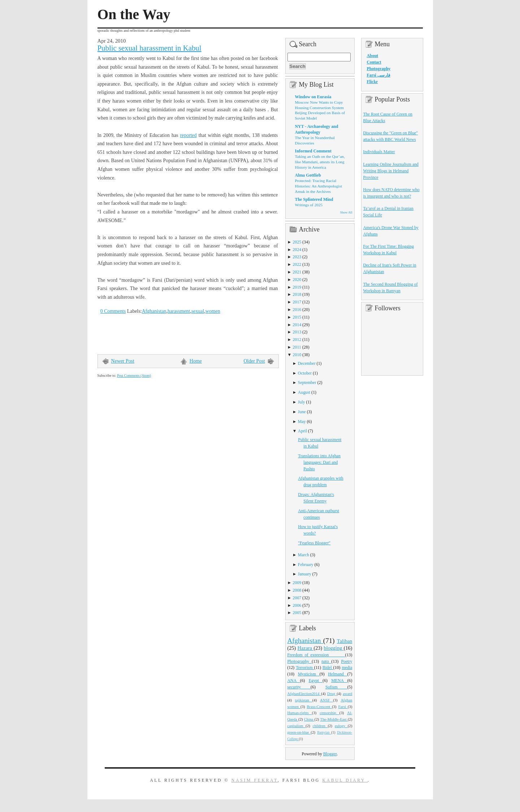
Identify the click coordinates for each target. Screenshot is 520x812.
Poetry (346, 661)
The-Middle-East (334, 719)
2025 (297, 242)
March (304, 555)
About (373, 56)
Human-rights (300, 713)
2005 (297, 613)
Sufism (336, 687)
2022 (297, 264)
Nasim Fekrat (255, 780)
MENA (339, 681)
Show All (346, 212)
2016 (297, 310)
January (305, 574)
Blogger (330, 754)
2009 (297, 583)
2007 (297, 598)
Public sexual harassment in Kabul (149, 48)
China (309, 719)
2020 (297, 280)
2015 (297, 317)
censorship (330, 713)
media (347, 668)
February (306, 565)
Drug (332, 694)
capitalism (297, 726)
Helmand (337, 674)
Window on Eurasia (313, 97)
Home (196, 361)
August (304, 392)
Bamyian (324, 733)
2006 (297, 605)
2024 (297, 250)
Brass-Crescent (319, 707)
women (213, 311)
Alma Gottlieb (308, 175)
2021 (297, 272)
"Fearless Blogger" (314, 543)
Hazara (306, 648)
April (302, 431)
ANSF (326, 700)
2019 (297, 287)
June (302, 412)
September (307, 383)
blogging (334, 648)
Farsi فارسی (379, 75)
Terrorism (305, 668)
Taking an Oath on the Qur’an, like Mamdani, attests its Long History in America (320, 162)
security (299, 687)
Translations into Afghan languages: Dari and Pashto (319, 462)
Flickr (372, 82)
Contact (374, 62)
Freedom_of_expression (316, 655)
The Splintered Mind (314, 199)
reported (188, 135)
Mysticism (309, 674)
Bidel (328, 668)
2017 (297, 302)
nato (326, 661)
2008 (297, 590)
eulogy (341, 726)
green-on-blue (299, 732)
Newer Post (123, 361)
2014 (297, 325)
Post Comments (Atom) (134, 375)
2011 (297, 347)
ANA (294, 681)
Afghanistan (154, 311)
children (320, 726)
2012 (297, 340)
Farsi (343, 707)
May (302, 422)
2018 (297, 294)
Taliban (345, 641)
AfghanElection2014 (304, 694)
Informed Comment (313, 151)
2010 (297, 355)
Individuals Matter (379, 152)
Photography (300, 661)
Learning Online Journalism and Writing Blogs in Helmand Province (391, 171)
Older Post (254, 361)
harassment (179, 311)
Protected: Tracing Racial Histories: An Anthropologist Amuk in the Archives (319, 186)
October (305, 373)
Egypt (316, 681)
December (307, 363)
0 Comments (113, 311)
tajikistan (304, 700)
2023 (297, 257)
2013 (297, 332)
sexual (198, 311)
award (347, 694)
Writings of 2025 (309, 205)
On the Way (134, 14)
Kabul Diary (345, 780)
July (302, 402)
